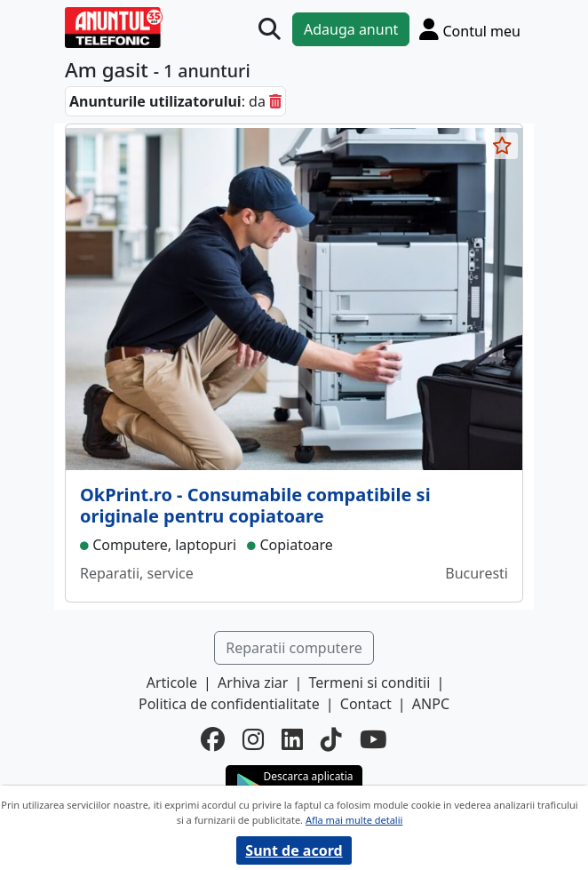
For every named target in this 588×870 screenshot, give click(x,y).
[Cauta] (270, 30)
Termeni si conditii (370, 682)
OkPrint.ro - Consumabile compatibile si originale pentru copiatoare (255, 505)
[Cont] (470, 29)
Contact (366, 704)
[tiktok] (331, 740)
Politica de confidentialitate (229, 704)
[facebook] (213, 740)
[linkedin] (292, 740)
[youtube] (373, 740)
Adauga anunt (351, 29)
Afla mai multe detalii (354, 820)
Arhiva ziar (253, 682)
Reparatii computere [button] (294, 648)
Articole (172, 682)
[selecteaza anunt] (502, 146)
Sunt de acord (294, 850)
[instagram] (253, 740)
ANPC (431, 704)
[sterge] (275, 101)
